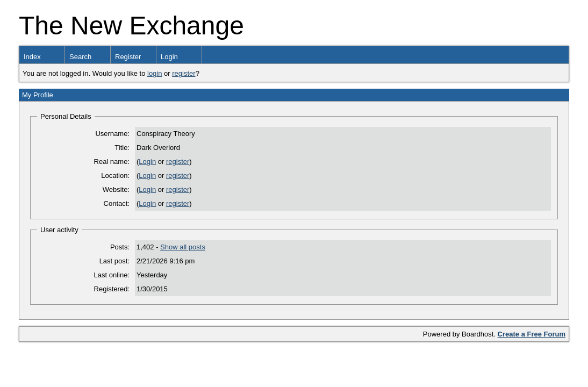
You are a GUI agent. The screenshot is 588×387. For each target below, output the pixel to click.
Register (128, 57)
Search (80, 57)
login (155, 73)
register (184, 73)
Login (169, 57)
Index (32, 57)
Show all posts (183, 247)
